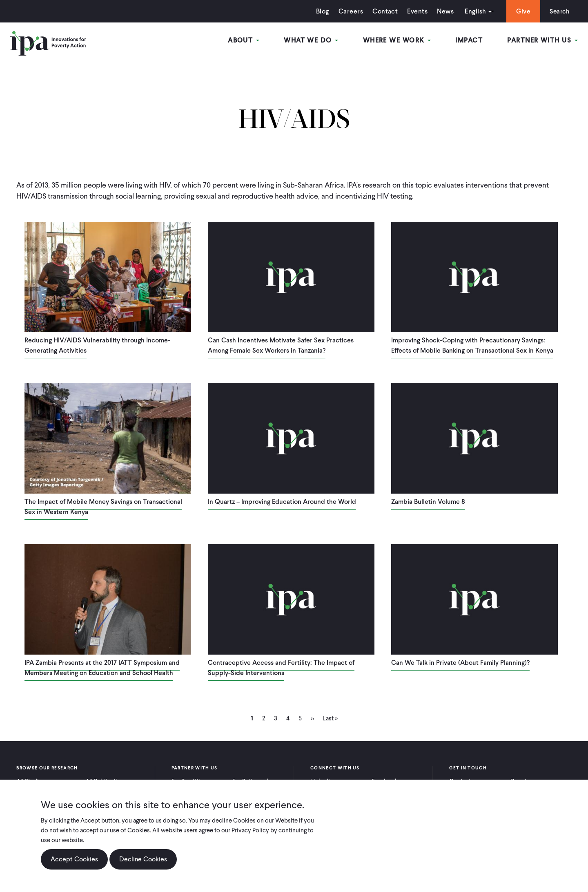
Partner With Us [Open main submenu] (543, 40)
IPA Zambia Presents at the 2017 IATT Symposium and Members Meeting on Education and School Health (102, 668)
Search (558, 11)
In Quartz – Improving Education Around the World (282, 502)
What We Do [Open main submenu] (312, 40)
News (443, 11)
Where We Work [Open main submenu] (397, 40)
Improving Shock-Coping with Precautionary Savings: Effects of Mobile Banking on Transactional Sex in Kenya (472, 345)
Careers (349, 11)
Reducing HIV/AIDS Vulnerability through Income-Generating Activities (97, 345)
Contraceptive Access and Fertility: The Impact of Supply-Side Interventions (281, 668)
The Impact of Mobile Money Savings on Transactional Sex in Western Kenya (103, 507)
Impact (469, 40)
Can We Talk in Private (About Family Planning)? (460, 663)
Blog (321, 11)
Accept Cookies (74, 859)
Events (415, 11)
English (473, 11)
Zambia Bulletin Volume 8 (428, 502)
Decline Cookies (143, 859)
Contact (383, 11)
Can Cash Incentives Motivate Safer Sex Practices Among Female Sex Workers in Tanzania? (281, 345)
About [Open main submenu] (245, 40)
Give (521, 11)
